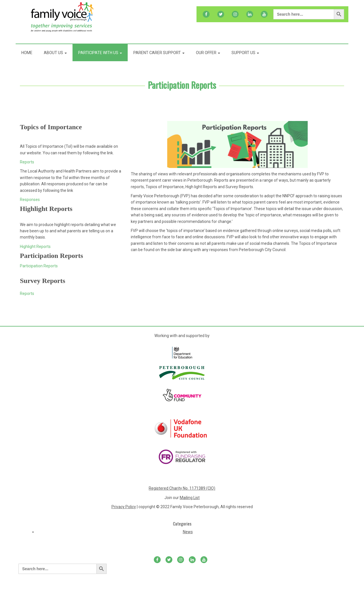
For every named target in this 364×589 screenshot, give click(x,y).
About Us (55, 53)
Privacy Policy (124, 507)
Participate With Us (100, 53)
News (188, 532)
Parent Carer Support (159, 53)
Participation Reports (182, 85)
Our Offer (208, 53)
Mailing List (190, 498)
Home (27, 53)
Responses (30, 200)
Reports (27, 162)
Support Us (245, 53)
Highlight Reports (35, 247)
